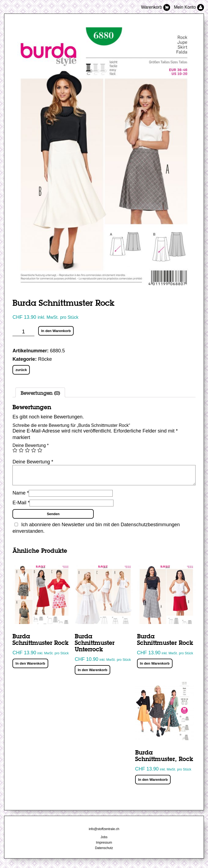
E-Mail (21, 503)
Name (21, 493)
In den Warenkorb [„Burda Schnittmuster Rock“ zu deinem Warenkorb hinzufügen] (30, 663)
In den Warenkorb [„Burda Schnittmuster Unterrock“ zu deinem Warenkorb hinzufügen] (92, 670)
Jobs (104, 837)
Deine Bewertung (30, 445)
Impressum (104, 843)
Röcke (45, 359)
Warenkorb (156, 7)
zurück (21, 370)
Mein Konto (189, 7)
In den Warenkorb (56, 331)
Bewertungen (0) (40, 394)
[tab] (40, 392)
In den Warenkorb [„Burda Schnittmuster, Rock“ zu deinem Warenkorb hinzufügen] (153, 780)
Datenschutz (104, 848)
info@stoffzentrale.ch (104, 829)
